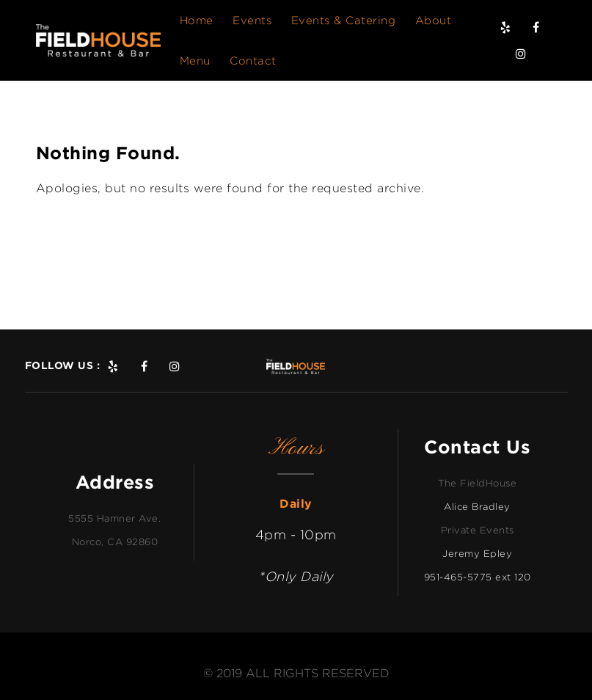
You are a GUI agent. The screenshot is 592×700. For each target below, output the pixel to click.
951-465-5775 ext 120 (478, 577)
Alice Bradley (477, 506)
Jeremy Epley (477, 553)
